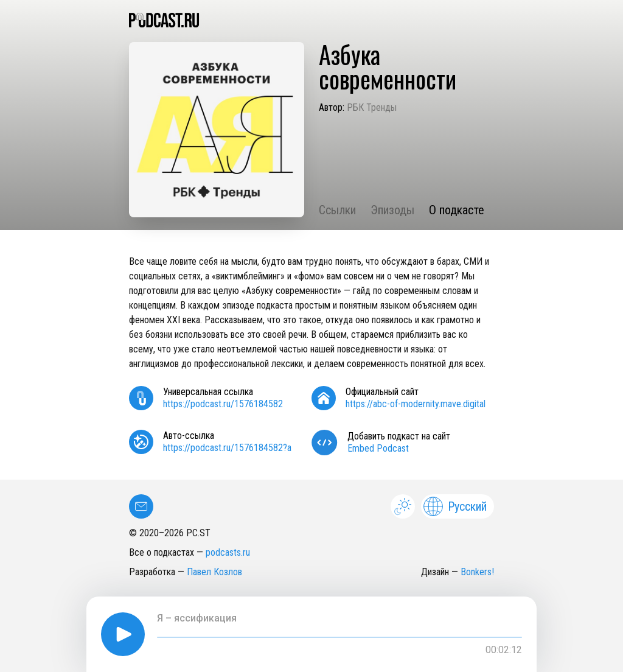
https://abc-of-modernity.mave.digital (416, 404)
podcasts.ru (228, 552)
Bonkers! (477, 572)
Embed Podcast (378, 448)
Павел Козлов (214, 572)
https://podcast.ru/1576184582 (223, 404)
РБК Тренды (372, 107)
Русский (455, 506)
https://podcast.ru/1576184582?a (227, 448)
